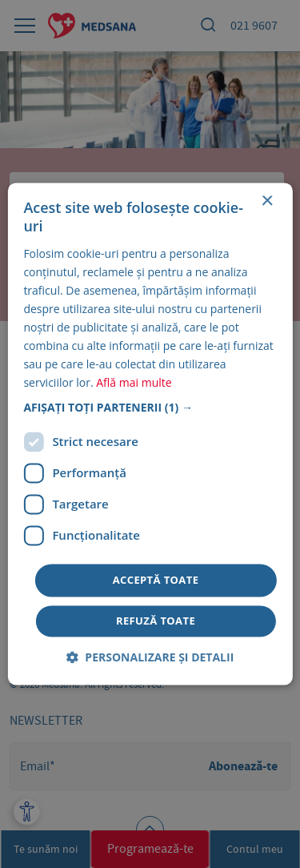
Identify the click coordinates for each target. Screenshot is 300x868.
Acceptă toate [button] (156, 580)
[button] (150, 408)
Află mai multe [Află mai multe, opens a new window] (134, 383)
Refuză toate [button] (156, 621)
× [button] (267, 201)
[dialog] (150, 434)
